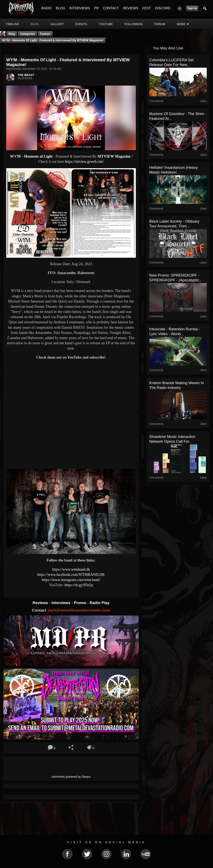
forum (160, 24)
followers (134, 24)
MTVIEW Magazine (114, 156)
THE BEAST (26, 75)
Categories (27, 34)
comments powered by (71, 777)
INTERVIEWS (80, 8)
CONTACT (111, 8)
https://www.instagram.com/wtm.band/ (71, 580)
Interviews (61, 603)
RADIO (46, 8)
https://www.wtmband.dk (71, 569)
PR (96, 8)
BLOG (61, 8)
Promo (80, 603)
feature (45, 34)
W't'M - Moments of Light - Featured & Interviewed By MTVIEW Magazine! (53, 40)
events (81, 24)
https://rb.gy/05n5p (79, 585)
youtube (106, 24)
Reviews (41, 603)
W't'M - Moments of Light (31, 156)
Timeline (12, 24)
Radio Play (100, 603)
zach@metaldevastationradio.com (79, 610)
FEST (147, 8)
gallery (57, 24)
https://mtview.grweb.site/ (84, 162)
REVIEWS (131, 8)
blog (35, 24)
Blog (12, 34)
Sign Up (192, 8)
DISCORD (163, 8)
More (183, 24)
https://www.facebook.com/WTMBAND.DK (71, 575)
